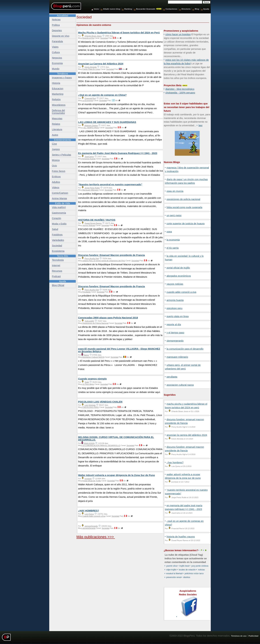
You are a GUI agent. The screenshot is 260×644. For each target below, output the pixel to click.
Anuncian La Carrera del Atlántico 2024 (187, 435)
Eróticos (56, 177)
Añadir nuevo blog (112, 9)
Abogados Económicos (179, 276)
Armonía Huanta (175, 300)
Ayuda (206, 9)
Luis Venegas (90, 405)
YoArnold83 (89, 321)
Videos (56, 187)
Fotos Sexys (59, 171)
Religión (56, 99)
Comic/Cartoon (60, 193)
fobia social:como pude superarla (184, 207)
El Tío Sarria (173, 248)
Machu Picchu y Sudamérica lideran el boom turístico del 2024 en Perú (119, 33)
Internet (56, 265)
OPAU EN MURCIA (175, 191)
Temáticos (63, 74)
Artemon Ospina (91, 125)
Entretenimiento (63, 140)
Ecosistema (58, 251)
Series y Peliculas (62, 155)
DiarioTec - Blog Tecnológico (180, 89)
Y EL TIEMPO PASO (176, 333)
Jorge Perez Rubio (92, 188)
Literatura (57, 129)
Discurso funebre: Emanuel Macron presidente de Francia (111, 255)
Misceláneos (59, 105)
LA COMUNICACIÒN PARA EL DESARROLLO (185, 349)
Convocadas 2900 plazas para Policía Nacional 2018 (108, 318)
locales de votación (187, 570)
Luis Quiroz (89, 514)
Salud (55, 229)
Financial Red (90, 98)
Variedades (58, 240)
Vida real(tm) (59, 207)
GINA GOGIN (89, 443)
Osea (169, 232)
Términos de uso (239, 636)
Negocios (57, 58)
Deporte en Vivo (61, 36)
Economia (57, 63)
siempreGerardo (175, 341)
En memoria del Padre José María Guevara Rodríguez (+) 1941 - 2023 (118, 153)
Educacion (58, 89)
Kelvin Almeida (91, 67)
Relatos (56, 124)
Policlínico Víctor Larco (194, 574)
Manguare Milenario (177, 357)
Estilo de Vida (62, 203)
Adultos (56, 182)
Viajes (55, 47)
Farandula (57, 41)
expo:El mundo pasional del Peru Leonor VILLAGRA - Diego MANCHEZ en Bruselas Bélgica (119, 350)
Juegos (56, 149)
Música (56, 160)
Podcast (56, 276)
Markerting (58, 94)
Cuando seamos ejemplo (92, 379)
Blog (197, 9)
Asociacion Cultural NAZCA (180, 385)
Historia (56, 83)
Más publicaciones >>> (96, 537)
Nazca (86, 355)
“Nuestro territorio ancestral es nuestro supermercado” (110, 184)
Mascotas (57, 118)
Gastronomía (59, 213)
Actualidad (63, 16)
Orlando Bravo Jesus (93, 36)
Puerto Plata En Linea (178, 316)
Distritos (187, 577)
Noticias (201, 570)
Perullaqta (172, 377)
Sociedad (104, 38)
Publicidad (253, 636)
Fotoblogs (57, 235)
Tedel (87, 382)
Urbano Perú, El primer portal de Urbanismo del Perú (104, 261)
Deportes (57, 30)
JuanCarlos (89, 157)
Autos (55, 135)
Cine (54, 144)
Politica (56, 25)
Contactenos (171, 9)
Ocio (54, 166)
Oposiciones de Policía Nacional (183, 199)
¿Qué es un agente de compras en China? (102, 95)
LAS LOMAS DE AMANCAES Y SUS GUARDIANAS (107, 122)
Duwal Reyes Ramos (93, 223)
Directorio (186, 9)
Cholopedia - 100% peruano (180, 93)
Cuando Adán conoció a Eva (181, 292)
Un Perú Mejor (174, 215)
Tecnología (58, 260)
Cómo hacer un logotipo (178, 34)
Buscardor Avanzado (146, 9)
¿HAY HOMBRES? (175, 462)
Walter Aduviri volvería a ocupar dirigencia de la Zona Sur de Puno (116, 475)
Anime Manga (59, 198)
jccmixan (88, 479)
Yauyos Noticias (175, 284)
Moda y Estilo (59, 224)
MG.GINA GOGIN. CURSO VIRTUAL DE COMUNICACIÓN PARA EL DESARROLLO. (116, 438)
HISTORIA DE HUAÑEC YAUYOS (181, 537)
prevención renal (174, 577)
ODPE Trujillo (171, 570)
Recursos (57, 271)
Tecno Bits (63, 256)
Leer (200, 125)
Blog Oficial (58, 285)
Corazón (56, 218)
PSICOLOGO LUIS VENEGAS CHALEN (100, 402)
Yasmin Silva (172, 566)
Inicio (96, 9)
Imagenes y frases (62, 78)
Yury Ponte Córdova (200, 566)
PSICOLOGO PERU (175, 308)
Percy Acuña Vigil (92, 258)
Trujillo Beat (184, 566)
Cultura (56, 52)
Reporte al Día (174, 324)
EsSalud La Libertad (174, 574)
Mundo (56, 69)
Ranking (128, 9)
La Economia (173, 240)
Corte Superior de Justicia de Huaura (186, 224)
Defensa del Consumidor (58, 112)
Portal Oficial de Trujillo (178, 268)
